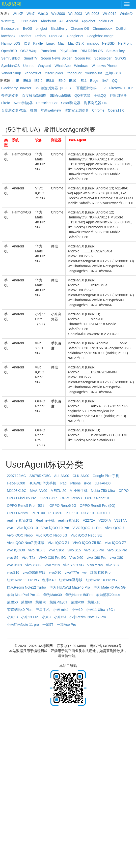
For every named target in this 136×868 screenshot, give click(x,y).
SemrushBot (11, 58)
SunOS (121, 58)
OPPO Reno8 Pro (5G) (97, 506)
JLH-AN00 (103, 483)
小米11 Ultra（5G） (101, 610)
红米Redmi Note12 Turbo (26, 587)
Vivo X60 (76, 558)
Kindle (38, 43)
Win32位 (8, 21)
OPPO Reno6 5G (63, 506)
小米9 (46, 617)
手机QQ (100, 95)
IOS (27, 43)
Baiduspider (10, 29)
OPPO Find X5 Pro (22, 498)
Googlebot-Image (100, 36)
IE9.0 (62, 81)
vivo (10, 528)
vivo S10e (56, 550)
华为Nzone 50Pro (79, 595)
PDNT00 (38, 513)
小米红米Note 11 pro (23, 625)
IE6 (131, 88)
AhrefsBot (48, 21)
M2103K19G (17, 491)
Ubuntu (29, 66)
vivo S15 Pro (94, 550)
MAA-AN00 (39, 491)
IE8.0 (50, 81)
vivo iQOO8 (16, 550)
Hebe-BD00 (16, 483)
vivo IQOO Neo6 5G (52, 535)
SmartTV (31, 58)
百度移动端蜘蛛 (34, 95)
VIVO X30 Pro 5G (52, 558)
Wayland (45, 66)
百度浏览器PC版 (14, 110)
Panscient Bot (47, 103)
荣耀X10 (94, 602)
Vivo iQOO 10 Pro (55, 528)
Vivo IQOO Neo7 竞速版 (26, 543)
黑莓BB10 (113, 73)
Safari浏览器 (71, 103)
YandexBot (33, 73)
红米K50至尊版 (71, 580)
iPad (63, 483)
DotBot (121, 29)
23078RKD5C (40, 476)
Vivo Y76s (95, 565)
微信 (105, 81)
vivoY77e (72, 572)
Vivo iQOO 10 (27, 528)
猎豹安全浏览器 (77, 110)
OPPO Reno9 (18, 513)
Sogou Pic (83, 58)
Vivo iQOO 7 (115, 528)
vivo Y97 (113, 565)
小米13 (12, 617)
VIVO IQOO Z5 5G (87, 543)
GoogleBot (75, 36)
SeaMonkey (115, 51)
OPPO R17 (48, 498)
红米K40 (49, 580)
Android (72, 21)
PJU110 (103, 513)
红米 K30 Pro (100, 572)
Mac (61, 43)
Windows (81, 66)
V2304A (105, 520)
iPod (88, 483)
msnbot (93, 43)
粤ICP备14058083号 (106, 646)
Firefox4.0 (117, 88)
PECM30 (55, 513)
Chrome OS (80, 29)
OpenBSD (9, 51)
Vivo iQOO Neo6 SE (86, 535)
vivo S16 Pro (117, 550)
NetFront (125, 43)
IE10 (72, 81)
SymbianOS (11, 66)
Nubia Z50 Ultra (103, 491)
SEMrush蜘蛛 (60, 95)
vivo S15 (74, 550)
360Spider (29, 21)
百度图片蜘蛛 (87, 88)
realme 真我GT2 (20, 520)
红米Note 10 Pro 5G (101, 580)
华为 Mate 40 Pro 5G (110, 587)
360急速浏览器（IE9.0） (54, 88)
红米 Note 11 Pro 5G (23, 580)
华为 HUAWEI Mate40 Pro (70, 587)
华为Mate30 (53, 595)
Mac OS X (76, 43)
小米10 (77, 610)
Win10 (43, 14)
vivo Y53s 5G (73, 565)
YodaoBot (74, 73)
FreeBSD (56, 36)
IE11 (83, 81)
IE (18, 81)
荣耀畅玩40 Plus (20, 610)
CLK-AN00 (81, 476)
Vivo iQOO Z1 (59, 543)
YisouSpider (54, 73)
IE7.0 (39, 81)
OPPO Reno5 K (97, 498)
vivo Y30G (33, 565)
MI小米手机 (79, 491)
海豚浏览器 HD (96, 103)
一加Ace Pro (66, 625)
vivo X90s (14, 565)
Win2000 (58, 14)
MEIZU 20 (58, 491)
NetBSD (108, 43)
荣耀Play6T (58, 602)
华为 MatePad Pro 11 (23, 595)
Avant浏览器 (23, 103)
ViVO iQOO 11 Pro (87, 528)
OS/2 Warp (29, 51)
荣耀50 (12, 602)
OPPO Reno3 (71, 498)
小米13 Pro (30, 617)
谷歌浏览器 (118, 95)
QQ (115, 81)
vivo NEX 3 (37, 550)
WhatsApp (63, 66)
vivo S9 (13, 558)
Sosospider (103, 58)
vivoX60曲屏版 (34, 572)
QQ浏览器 (82, 95)
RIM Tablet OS (92, 51)
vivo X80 (116, 558)
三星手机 (43, 610)
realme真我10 (69, 520)
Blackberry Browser (16, 88)
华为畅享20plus (108, 595)
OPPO (124, 491)
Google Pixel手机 (106, 476)
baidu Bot (106, 21)
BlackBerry (59, 29)
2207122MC (16, 476)
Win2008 (92, 14)
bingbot (41, 29)
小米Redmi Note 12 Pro (88, 617)
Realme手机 (45, 520)
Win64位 (127, 14)
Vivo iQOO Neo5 (20, 535)
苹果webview (51, 110)
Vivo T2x (28, 558)
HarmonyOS (11, 43)
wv (85, 572)
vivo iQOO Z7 (116, 543)
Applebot (88, 21)
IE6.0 (27, 81)
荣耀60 (27, 602)
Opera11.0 (116, 110)
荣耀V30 (77, 602)
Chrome (98, 110)
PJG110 (88, 513)
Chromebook (102, 29)
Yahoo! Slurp (11, 73)
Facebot (25, 36)
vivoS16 (13, 572)
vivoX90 (55, 572)
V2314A (121, 520)
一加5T (48, 625)
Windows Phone (104, 66)
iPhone (75, 483)
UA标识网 (45, 646)
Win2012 (109, 14)
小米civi (60, 617)
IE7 (103, 88)
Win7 (31, 14)
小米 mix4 (61, 610)
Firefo (6, 103)
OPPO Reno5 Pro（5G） (27, 506)
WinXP (18, 14)
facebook (8, 36)
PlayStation (68, 51)
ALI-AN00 (62, 476)
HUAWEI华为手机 (42, 483)
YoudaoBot (93, 73)
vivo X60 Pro (96, 558)
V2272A (89, 520)
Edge (94, 81)
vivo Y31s (52, 565)
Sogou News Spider (56, 58)
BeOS (28, 29)
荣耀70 (41, 602)
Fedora (40, 36)
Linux (50, 43)
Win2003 (75, 14)
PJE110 (72, 513)
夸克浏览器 (10, 95)
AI (61, 21)
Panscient (48, 51)
